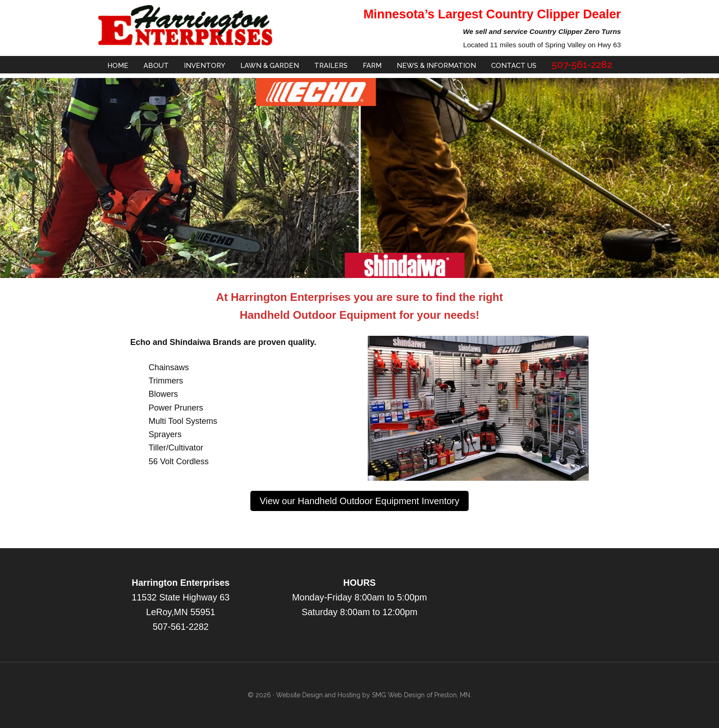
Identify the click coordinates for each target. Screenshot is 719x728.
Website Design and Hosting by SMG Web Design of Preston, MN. (374, 695)
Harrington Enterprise (185, 25)
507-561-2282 (181, 627)
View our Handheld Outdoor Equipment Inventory (359, 501)
